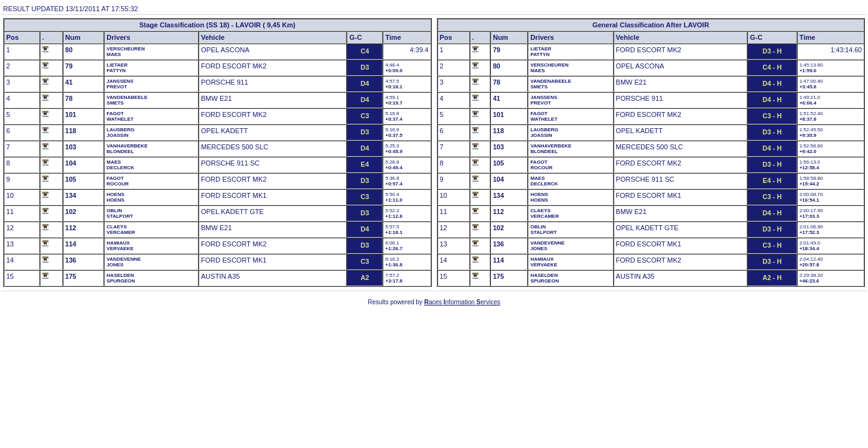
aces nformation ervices (462, 302)
